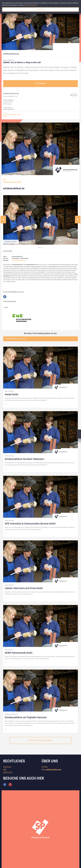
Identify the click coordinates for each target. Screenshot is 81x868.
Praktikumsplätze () (12, 182)
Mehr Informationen (31, 5)
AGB (5, 770)
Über (51, 770)
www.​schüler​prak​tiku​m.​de (10, 96)
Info (5, 180)
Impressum (7, 767)
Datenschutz (8, 772)
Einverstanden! (40, 9)
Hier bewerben (40, 83)
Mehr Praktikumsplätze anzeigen (40, 740)
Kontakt (45, 767)
